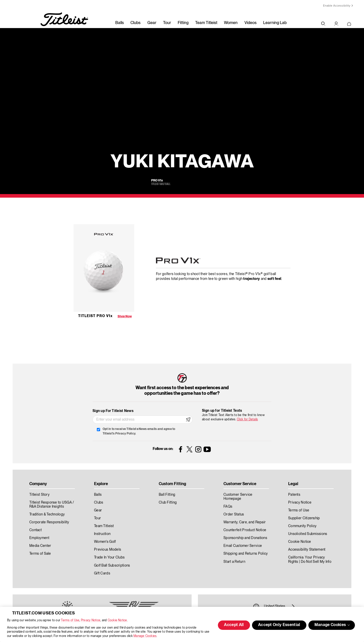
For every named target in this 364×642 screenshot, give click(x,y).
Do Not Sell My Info (316, 562)
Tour (167, 23)
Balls (120, 23)
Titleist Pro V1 (95, 316)
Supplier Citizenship (304, 518)
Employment (39, 538)
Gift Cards (102, 573)
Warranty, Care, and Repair (245, 522)
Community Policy (302, 526)
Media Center (40, 546)
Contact (36, 530)
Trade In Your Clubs (109, 557)
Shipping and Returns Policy (246, 554)
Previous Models (108, 550)
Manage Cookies (145, 636)
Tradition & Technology (47, 514)
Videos (251, 23)
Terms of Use (70, 620)
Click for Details (247, 419)
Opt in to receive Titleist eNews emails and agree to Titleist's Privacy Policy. (139, 431)
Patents (294, 495)
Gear (152, 23)
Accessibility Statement (307, 550)
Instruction (102, 534)
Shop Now (125, 316)
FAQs (228, 507)
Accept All (234, 625)
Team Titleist (206, 23)
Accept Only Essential (279, 625)
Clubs (135, 23)
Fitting (183, 23)
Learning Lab (275, 23)
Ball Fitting (167, 495)
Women (231, 23)
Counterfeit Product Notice (245, 530)
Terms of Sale (40, 554)
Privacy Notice (91, 620)
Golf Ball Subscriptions (112, 566)
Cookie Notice (117, 620)
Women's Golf (105, 542)
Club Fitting (168, 503)
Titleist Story (39, 495)
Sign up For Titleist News (113, 411)
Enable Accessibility (337, 6)
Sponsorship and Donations (245, 538)
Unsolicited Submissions (308, 534)
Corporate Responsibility (49, 522)
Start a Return (234, 562)
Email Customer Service (243, 546)
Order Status (234, 514)
